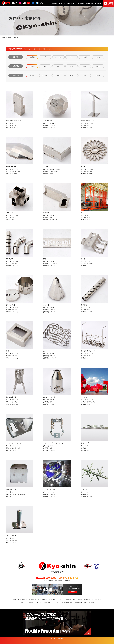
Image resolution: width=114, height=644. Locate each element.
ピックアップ (56, 603)
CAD (38, 599)
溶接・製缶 (52, 599)
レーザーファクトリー (84, 599)
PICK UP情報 (80, 4)
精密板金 (44, 599)
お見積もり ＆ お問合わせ (43, 603)
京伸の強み (70, 4)
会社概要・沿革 (96, 599)
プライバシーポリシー (81, 603)
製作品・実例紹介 (67, 603)
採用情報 (98, 4)
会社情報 (55, 4)
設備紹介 (31, 603)
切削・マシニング (70, 599)
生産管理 (32, 599)
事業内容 (62, 4)
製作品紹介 (90, 4)
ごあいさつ (23, 603)
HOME (4, 38)
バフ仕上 (60, 599)
